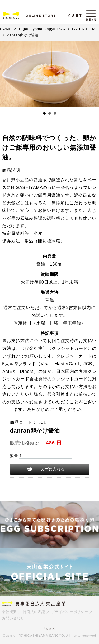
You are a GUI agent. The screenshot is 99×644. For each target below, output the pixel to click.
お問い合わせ (13, 618)
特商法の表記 (34, 612)
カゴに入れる (53, 469)
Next (92, 74)
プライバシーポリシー (70, 612)
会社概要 (10, 612)
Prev (7, 74)
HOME (6, 29)
